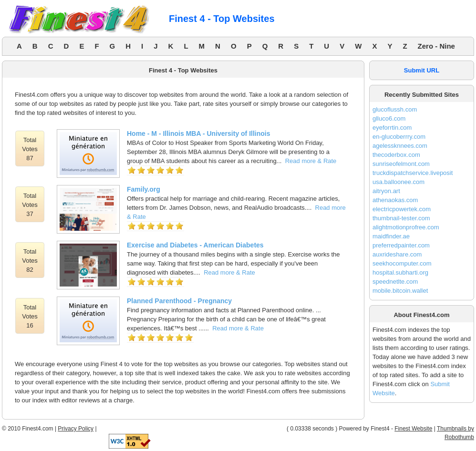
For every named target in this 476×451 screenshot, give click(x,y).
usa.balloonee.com (398, 182)
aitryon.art (386, 191)
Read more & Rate (311, 161)
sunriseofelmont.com (401, 164)
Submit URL (422, 70)
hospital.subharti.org (400, 272)
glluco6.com (389, 118)
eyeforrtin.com (392, 128)
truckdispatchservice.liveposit (413, 173)
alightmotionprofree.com (406, 227)
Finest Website (413, 429)
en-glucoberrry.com (399, 137)
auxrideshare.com (397, 254)
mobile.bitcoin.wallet (400, 291)
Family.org (144, 189)
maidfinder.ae (391, 236)
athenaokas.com (395, 200)
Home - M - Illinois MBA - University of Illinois (199, 133)
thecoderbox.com (396, 155)
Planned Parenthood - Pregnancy (179, 301)
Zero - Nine (436, 46)
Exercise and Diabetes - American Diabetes (195, 245)
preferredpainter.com (401, 245)
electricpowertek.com (402, 209)
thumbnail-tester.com (401, 218)
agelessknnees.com (400, 146)
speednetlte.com (395, 282)
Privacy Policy (76, 429)
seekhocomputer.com (402, 263)
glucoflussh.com (395, 109)
